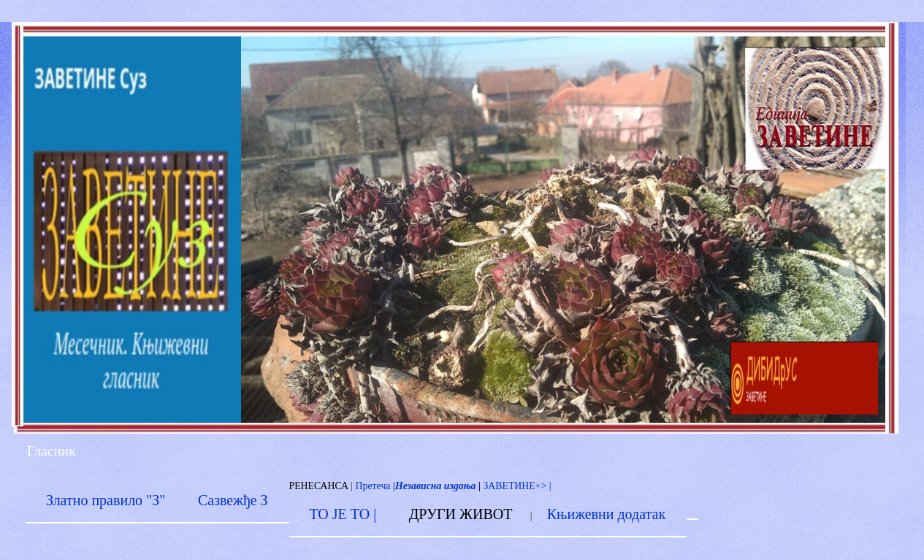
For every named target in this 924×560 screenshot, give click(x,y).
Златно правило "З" (106, 500)
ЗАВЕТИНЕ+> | (517, 486)
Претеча (373, 486)
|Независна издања (433, 486)
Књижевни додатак (607, 514)
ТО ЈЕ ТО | (343, 514)
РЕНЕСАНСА (319, 486)
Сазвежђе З (233, 500)
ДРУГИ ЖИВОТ (461, 514)
